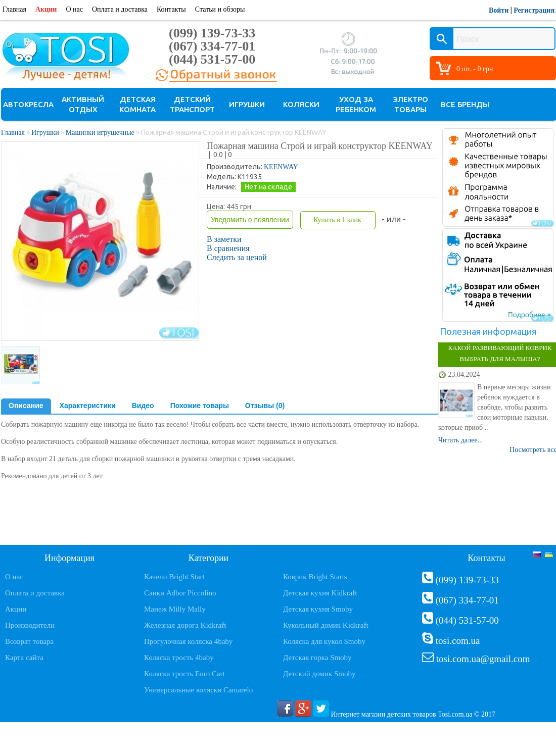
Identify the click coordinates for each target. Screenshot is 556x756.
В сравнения (228, 248)
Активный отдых (83, 104)
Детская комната (137, 104)
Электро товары (411, 104)
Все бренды (465, 104)
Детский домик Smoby (319, 674)
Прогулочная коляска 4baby (188, 641)
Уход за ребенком (356, 104)
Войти (499, 10)
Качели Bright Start (174, 577)
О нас (74, 9)
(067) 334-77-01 (212, 46)
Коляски (301, 104)
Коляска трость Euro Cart (184, 674)
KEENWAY (281, 167)
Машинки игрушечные (100, 133)
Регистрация (534, 10)
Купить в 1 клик (337, 220)
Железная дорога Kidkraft (185, 625)
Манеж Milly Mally (175, 609)
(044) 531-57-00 (212, 59)
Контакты (171, 9)
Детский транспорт (192, 104)
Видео (143, 406)
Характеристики (88, 406)
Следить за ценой (237, 257)
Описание (26, 406)
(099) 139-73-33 (212, 33)
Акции (46, 9)
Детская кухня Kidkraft (320, 593)
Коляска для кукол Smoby (324, 641)
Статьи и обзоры (220, 9)
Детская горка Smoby (317, 658)
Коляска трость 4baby (179, 658)
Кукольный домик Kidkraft (326, 625)
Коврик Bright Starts (315, 577)
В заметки (224, 239)
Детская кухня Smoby (318, 609)
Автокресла (28, 104)
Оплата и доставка (120, 9)
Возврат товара (29, 641)
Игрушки (247, 104)
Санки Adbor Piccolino (180, 593)
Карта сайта (24, 658)
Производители (30, 625)
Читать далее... (460, 440)
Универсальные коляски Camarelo (198, 690)
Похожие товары (200, 406)
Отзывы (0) (265, 406)
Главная (14, 9)
